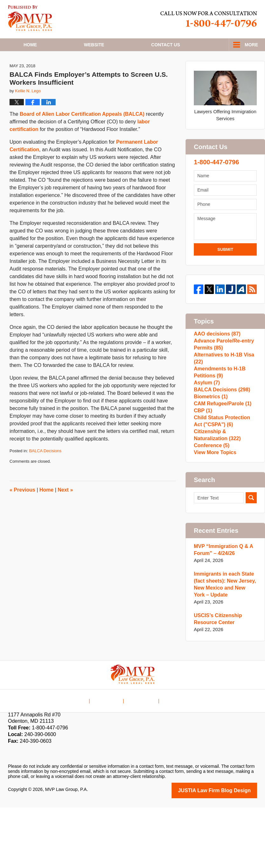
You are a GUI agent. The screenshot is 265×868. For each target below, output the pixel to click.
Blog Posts (173, 757)
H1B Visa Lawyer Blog (30, 18)
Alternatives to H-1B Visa (222, 386)
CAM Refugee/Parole (221, 448)
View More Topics (214, 512)
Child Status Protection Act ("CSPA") (225, 471)
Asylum (206, 417)
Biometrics (210, 437)
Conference (211, 502)
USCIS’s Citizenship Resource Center (216, 680)
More (251, 45)
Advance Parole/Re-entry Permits (222, 369)
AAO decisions (216, 356)
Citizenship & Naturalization (216, 489)
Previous (22, 510)
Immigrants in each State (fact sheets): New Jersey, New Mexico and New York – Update (224, 646)
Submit (225, 270)
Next (65, 510)
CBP (202, 458)
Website (94, 45)
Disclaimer (111, 757)
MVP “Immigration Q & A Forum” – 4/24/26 (221, 611)
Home (30, 45)
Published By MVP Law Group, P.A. (209, 19)
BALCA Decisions (45, 471)
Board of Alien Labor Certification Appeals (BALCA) (82, 135)
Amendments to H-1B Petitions (218, 404)
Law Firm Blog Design (227, 852)
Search (251, 559)
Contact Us (142, 757)
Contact (166, 45)
